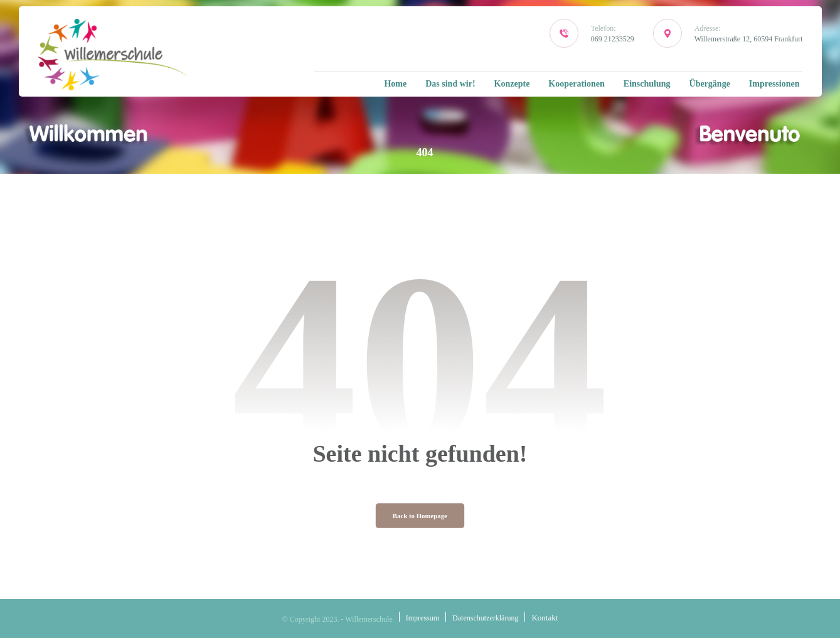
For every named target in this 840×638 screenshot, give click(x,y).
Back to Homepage (420, 516)
